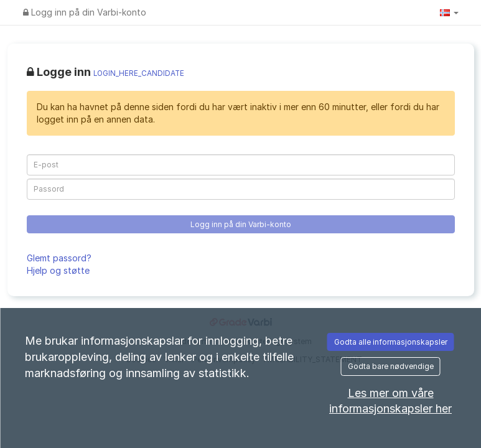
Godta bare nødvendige (391, 366)
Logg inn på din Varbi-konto (85, 12)
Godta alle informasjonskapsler (391, 342)
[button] (449, 12)
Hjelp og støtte (58, 270)
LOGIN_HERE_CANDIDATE (139, 73)
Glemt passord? (59, 258)
